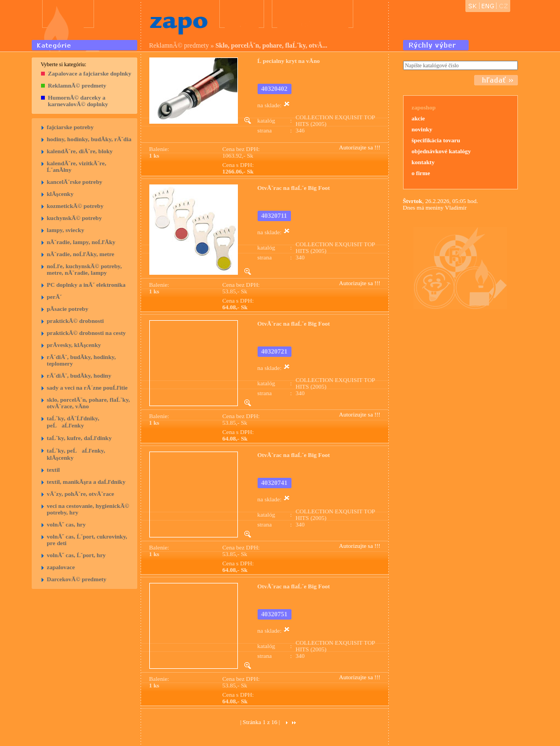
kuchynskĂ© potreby (75, 218)
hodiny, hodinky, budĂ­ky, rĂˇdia (89, 139)
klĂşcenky (60, 194)
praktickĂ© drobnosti (75, 321)
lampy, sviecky (66, 230)
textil (54, 470)
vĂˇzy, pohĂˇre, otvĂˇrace (81, 494)
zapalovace (61, 567)
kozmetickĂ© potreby (75, 206)
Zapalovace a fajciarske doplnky (90, 73)
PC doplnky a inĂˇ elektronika (86, 285)
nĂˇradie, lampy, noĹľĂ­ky (81, 242)
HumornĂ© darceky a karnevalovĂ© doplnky (78, 101)
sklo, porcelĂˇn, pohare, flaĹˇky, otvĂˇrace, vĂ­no (89, 403)
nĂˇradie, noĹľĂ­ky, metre (81, 254)
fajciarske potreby (71, 127)
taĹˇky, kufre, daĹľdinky (80, 438)
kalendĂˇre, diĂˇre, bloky (80, 151)
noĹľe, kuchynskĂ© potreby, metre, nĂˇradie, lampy (84, 269)
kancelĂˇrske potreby (75, 182)
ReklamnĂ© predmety (77, 85)
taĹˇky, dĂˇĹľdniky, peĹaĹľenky (73, 422)
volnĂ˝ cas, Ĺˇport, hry (77, 555)
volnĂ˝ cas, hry (66, 524)
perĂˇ (55, 297)
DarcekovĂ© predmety (77, 579)
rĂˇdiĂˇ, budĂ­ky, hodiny (79, 375)
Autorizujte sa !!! (360, 147)
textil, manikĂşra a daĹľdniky (86, 482)
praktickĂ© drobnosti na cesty (87, 333)
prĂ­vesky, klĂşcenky (74, 345)
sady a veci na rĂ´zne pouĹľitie (87, 388)
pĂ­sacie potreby (68, 309)
